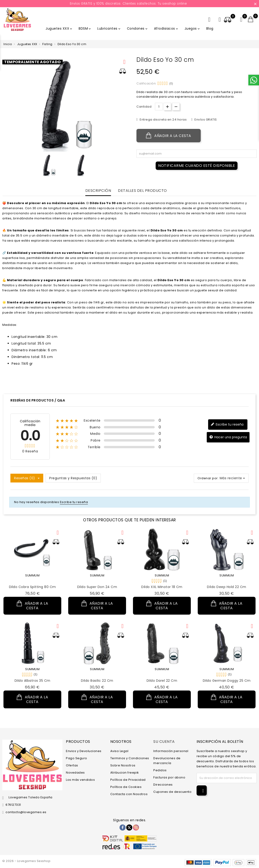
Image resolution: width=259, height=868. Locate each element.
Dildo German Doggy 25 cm (227, 681)
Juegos (193, 28)
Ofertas (72, 765)
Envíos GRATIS (205, 120)
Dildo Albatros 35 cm (32, 681)
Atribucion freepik (125, 773)
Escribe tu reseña (227, 425)
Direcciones (163, 785)
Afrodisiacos (166, 28)
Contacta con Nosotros (129, 794)
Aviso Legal (119, 751)
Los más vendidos (80, 780)
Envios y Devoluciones (84, 751)
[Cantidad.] (159, 107)
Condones (138, 28)
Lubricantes (109, 28)
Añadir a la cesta (169, 136)
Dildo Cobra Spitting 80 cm (32, 587)
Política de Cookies (126, 787)
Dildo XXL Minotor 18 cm (162, 587)
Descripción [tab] (98, 191)
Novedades (75, 773)
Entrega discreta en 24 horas (163, 120)
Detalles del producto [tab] (142, 191)
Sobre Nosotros (123, 765)
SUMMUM (32, 575)
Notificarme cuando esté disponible (197, 166)
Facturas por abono (169, 777)
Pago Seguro (77, 758)
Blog (210, 28)
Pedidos (160, 770)
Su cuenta (164, 741)
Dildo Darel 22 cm (162, 681)
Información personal (171, 751)
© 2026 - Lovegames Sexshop (26, 861)
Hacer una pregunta (228, 437)
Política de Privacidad (128, 780)
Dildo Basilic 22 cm (97, 681)
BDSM (85, 28)
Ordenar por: (208, 478)
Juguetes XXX (59, 28)
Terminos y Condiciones (130, 758)
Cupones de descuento (172, 792)
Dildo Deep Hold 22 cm (227, 587)
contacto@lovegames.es (26, 812)
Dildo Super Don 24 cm (97, 587)
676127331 (13, 805)
